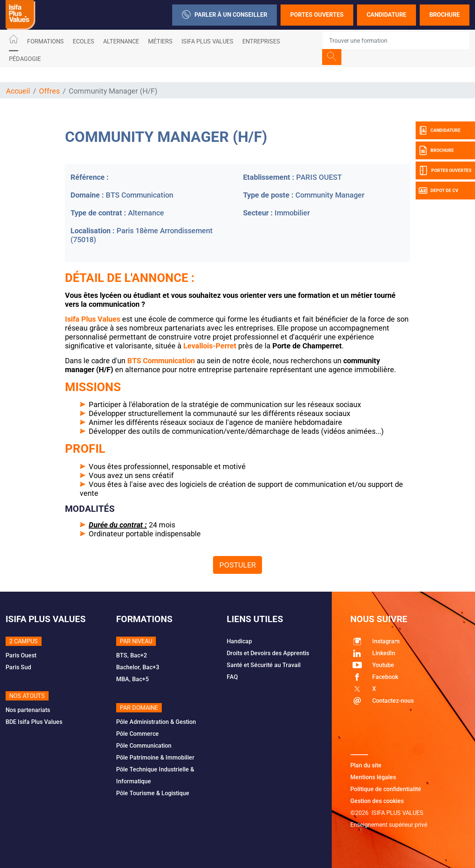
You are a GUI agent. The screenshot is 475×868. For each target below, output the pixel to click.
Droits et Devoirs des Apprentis (268, 653)
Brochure (445, 15)
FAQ (232, 677)
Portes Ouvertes (317, 15)
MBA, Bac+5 (132, 679)
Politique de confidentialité (386, 789)
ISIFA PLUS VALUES (207, 41)
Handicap (239, 641)
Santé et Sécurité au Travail (264, 665)
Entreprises (261, 41)
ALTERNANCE (121, 41)
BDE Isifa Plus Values (34, 722)
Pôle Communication (144, 746)
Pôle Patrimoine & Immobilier (155, 758)
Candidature (386, 15)
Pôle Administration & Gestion (156, 722)
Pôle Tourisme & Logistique (153, 793)
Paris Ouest (21, 655)
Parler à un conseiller (225, 15)
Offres (49, 91)
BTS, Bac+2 (132, 655)
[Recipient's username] (396, 40)
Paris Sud (18, 667)
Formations (45, 41)
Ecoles (83, 41)
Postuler (237, 565)
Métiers (160, 41)
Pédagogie (25, 59)
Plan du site (366, 765)
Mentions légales (373, 777)
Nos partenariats (28, 710)
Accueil (18, 91)
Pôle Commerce (137, 734)
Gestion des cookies (377, 801)
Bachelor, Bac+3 (138, 667)
